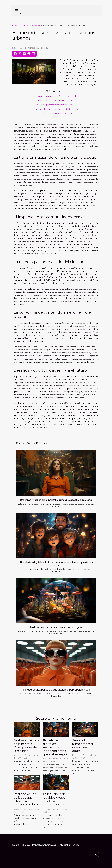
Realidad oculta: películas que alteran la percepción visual (56, 690)
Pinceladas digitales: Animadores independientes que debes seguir (56, 564)
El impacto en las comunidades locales (55, 100)
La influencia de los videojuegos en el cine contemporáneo (55, 799)
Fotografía (64, 845)
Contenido (56, 91)
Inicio (15, 26)
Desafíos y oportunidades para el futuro (55, 113)
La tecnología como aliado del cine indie (55, 105)
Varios (76, 845)
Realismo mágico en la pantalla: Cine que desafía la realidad (56, 500)
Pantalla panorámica (30, 26)
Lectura (15, 845)
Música (26, 845)
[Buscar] (56, 854)
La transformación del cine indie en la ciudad (55, 96)
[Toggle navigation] (17, 11)
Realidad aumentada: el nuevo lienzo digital (56, 627)
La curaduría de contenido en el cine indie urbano (55, 109)
